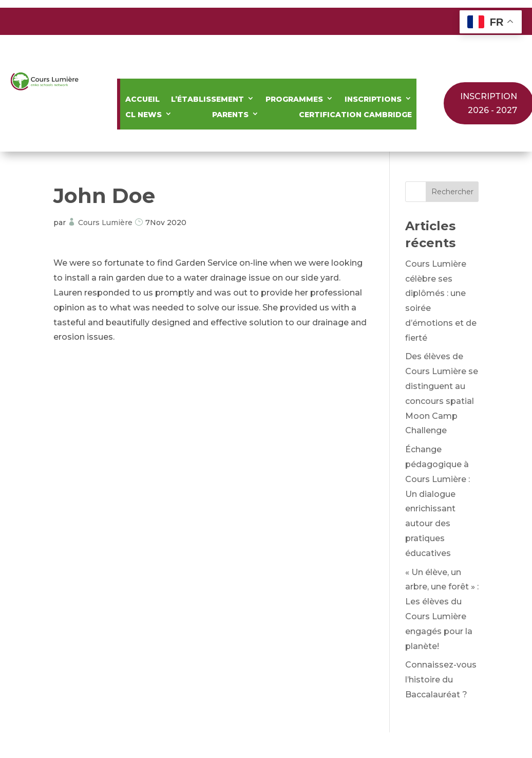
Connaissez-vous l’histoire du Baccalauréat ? (441, 680)
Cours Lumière (105, 223)
